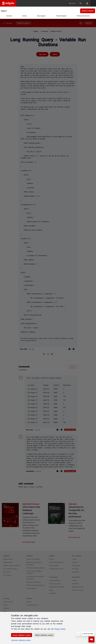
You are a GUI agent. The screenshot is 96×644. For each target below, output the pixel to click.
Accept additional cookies (22, 635)
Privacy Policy (60, 629)
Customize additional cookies (21, 640)
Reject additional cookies (44, 635)
